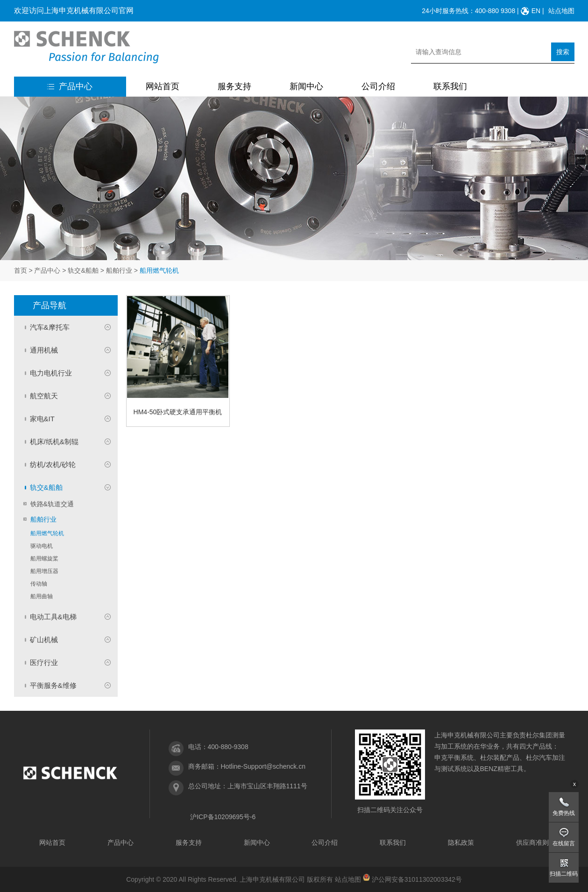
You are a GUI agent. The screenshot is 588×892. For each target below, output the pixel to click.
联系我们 (450, 86)
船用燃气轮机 (47, 533)
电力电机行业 (51, 373)
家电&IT (42, 419)
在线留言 (564, 843)
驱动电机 (42, 546)
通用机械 (44, 350)
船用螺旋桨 (44, 559)
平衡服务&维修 (53, 685)
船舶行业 (119, 270)
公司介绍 (378, 86)
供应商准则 (532, 842)
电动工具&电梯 (53, 617)
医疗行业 (44, 662)
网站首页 (163, 86)
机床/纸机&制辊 (54, 442)
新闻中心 (306, 86)
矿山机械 (44, 640)
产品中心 (70, 86)
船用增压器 (44, 571)
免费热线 (564, 813)
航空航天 (44, 396)
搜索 (563, 52)
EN (536, 11)
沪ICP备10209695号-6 (223, 817)
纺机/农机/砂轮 (53, 464)
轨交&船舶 (83, 270)
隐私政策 (461, 842)
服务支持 (234, 86)
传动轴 (39, 584)
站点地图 (561, 11)
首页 (21, 270)
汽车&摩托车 (50, 327)
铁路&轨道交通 (52, 504)
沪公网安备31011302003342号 (417, 879)
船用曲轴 (42, 596)
